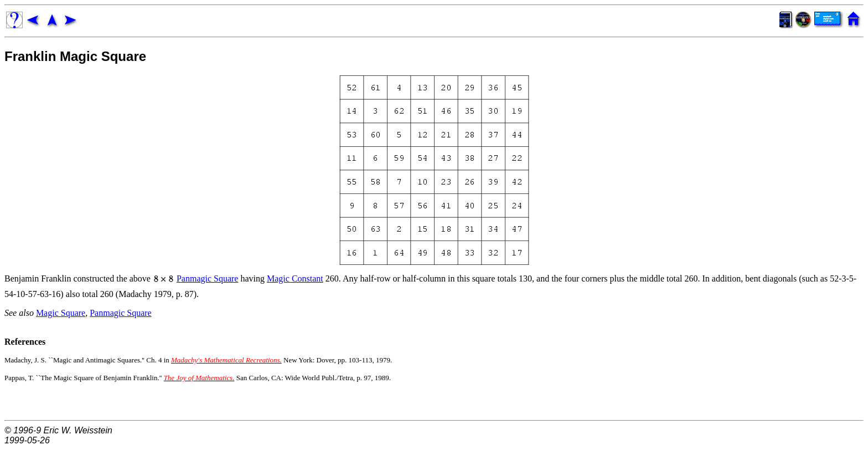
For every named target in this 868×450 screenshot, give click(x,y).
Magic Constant (295, 278)
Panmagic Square (208, 278)
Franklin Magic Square (75, 56)
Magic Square (61, 313)
